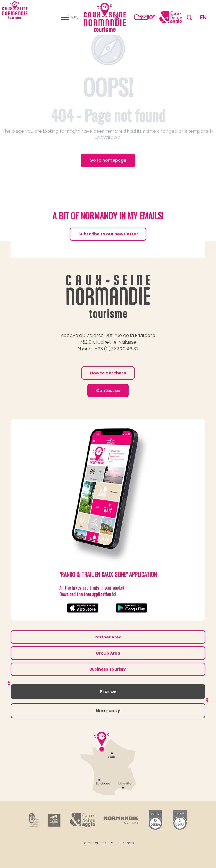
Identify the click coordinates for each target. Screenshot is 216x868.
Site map (126, 843)
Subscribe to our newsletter (108, 234)
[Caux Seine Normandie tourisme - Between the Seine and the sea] (15, 10)
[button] (189, 17)
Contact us (108, 390)
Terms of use (94, 843)
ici (114, 594)
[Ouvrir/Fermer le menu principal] (71, 17)
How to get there (108, 373)
